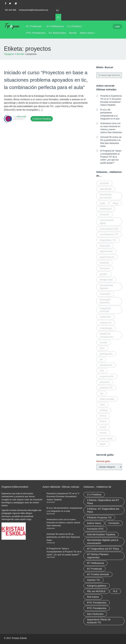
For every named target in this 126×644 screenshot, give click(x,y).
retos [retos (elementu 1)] (102, 405)
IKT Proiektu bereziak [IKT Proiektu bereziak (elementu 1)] (98, 574)
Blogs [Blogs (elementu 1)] (116, 203)
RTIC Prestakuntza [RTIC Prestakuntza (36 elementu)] (97, 603)
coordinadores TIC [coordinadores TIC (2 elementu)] (109, 234)
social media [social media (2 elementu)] (106, 439)
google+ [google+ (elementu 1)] (104, 274)
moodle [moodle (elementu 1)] (104, 342)
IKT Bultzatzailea (57, 33)
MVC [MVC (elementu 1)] (102, 348)
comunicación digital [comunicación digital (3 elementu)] (107, 222)
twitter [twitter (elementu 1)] (103, 444)
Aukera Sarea (87, 33)
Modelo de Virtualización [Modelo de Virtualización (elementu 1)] (107, 335)
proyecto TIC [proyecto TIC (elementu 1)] (106, 388)
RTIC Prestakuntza (36, 33)
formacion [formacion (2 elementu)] (105, 268)
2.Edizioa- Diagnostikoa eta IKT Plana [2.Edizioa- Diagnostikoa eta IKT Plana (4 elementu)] (103, 502)
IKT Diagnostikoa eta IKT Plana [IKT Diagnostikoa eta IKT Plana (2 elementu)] (103, 549)
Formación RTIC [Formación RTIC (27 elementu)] (95, 529)
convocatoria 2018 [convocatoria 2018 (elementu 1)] (109, 229)
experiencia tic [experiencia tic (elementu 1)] (107, 257)
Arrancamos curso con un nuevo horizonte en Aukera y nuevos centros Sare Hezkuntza (63, 523)
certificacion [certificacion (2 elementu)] (106, 209)
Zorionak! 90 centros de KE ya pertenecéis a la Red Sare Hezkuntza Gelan (63, 537)
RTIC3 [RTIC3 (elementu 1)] (103, 416)
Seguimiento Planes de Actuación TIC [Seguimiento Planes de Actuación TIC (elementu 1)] (99, 621)
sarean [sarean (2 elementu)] (103, 433)
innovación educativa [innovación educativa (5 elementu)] (105, 301)
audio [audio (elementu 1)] (103, 203)
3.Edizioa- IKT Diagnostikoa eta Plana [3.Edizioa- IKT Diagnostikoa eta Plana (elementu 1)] (103, 510)
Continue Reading (42, 119)
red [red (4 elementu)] (101, 393)
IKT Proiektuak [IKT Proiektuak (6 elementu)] (94, 569)
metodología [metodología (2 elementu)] (106, 328)
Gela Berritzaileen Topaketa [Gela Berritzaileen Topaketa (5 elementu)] (101, 534)
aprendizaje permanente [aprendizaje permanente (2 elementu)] (106, 196)
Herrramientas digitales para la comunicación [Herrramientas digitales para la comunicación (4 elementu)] (103, 542)
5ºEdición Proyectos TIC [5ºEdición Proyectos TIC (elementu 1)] (99, 518)
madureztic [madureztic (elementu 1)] (105, 317)
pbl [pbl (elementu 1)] (101, 359)
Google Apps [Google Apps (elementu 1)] (106, 280)
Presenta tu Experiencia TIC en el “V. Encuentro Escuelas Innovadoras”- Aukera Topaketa (63, 497)
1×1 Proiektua (74, 26)
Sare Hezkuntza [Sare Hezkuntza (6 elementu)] (95, 614)
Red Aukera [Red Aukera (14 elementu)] (93, 597)
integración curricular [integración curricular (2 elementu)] (105, 310)
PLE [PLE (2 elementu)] (115, 591)
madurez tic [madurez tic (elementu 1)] (106, 323)
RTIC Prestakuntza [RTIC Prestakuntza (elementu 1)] (97, 608)
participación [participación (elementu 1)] (106, 354)
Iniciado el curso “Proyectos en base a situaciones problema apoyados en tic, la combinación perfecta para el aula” (46, 80)
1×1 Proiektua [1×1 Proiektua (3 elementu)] (94, 495)
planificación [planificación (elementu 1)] (106, 365)
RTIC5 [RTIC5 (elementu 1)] (103, 427)
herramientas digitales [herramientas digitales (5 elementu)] (106, 287)
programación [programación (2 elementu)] (107, 376)
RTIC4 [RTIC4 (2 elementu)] (103, 421)
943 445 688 (10, 10)
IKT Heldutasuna (55, 26)
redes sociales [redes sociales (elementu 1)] (107, 399)
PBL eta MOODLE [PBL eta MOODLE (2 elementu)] (96, 591)
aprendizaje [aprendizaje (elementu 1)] (106, 189)
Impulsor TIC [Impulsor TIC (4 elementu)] (94, 580)
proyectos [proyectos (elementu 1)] (105, 382)
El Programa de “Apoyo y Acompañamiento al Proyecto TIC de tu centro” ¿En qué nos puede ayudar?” (111, 157)
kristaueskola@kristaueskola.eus (34, 10)
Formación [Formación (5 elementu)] (114, 523)
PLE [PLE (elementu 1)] (102, 371)
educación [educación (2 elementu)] (105, 246)
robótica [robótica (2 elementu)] (104, 410)
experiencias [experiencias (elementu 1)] (106, 251)
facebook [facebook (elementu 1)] (104, 263)
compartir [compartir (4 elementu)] (105, 215)
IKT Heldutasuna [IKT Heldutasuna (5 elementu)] (95, 563)
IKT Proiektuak (34, 26)
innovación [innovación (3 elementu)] (105, 294)
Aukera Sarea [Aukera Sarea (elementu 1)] (94, 523)
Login (117, 26)
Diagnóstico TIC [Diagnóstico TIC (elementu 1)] (108, 240)
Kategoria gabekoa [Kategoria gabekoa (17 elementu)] (97, 586)
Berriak (73, 33)
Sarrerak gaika (103, 461)
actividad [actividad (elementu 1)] (104, 183)
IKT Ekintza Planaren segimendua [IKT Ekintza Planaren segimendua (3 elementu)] (98, 556)
